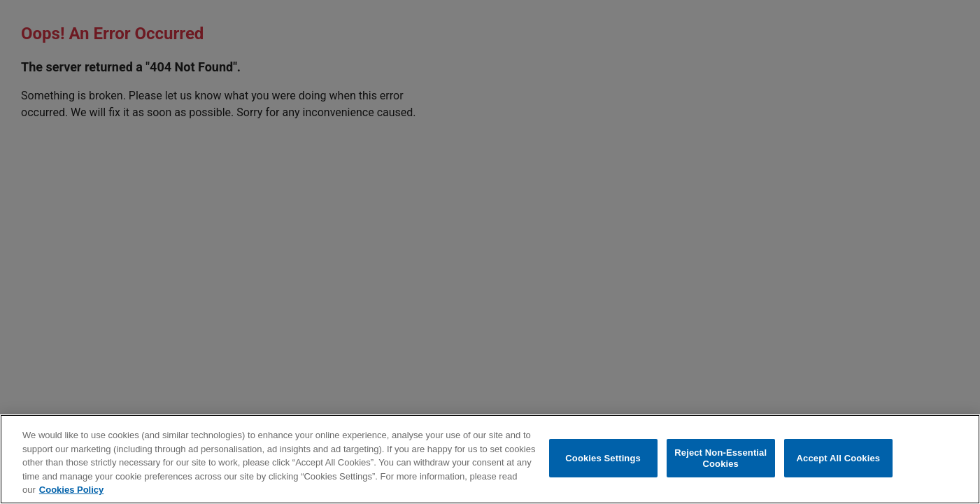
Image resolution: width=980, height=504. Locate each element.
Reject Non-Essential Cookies (720, 458)
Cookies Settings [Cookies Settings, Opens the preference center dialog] (603, 458)
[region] (490, 459)
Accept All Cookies (839, 458)
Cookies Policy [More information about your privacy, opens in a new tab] (71, 490)
